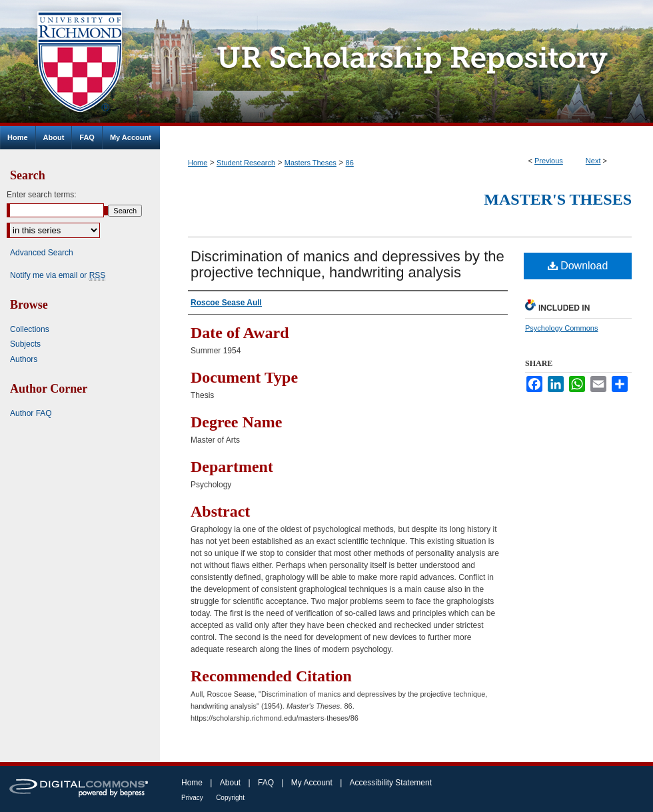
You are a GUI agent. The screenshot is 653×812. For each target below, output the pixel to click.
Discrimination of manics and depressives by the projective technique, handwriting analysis (347, 264)
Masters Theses (311, 163)
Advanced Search (42, 253)
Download (578, 266)
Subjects (25, 344)
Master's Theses (558, 199)
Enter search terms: (42, 195)
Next (593, 161)
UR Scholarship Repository (406, 63)
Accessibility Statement (391, 783)
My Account (312, 783)
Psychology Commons (561, 328)
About (230, 783)
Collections (30, 329)
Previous (549, 161)
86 (350, 163)
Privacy (192, 798)
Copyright (230, 798)
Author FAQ (31, 413)
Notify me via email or (58, 275)
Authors (24, 359)
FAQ (266, 783)
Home (198, 163)
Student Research (246, 163)
